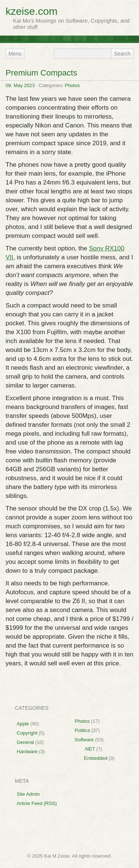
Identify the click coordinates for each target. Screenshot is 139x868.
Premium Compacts (41, 73)
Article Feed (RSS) (37, 803)
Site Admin (28, 794)
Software (84, 740)
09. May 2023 (20, 85)
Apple (23, 724)
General (25, 742)
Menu (15, 54)
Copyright (27, 733)
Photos (72, 85)
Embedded (96, 758)
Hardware (27, 751)
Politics (82, 730)
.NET (90, 749)
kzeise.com (32, 11)
